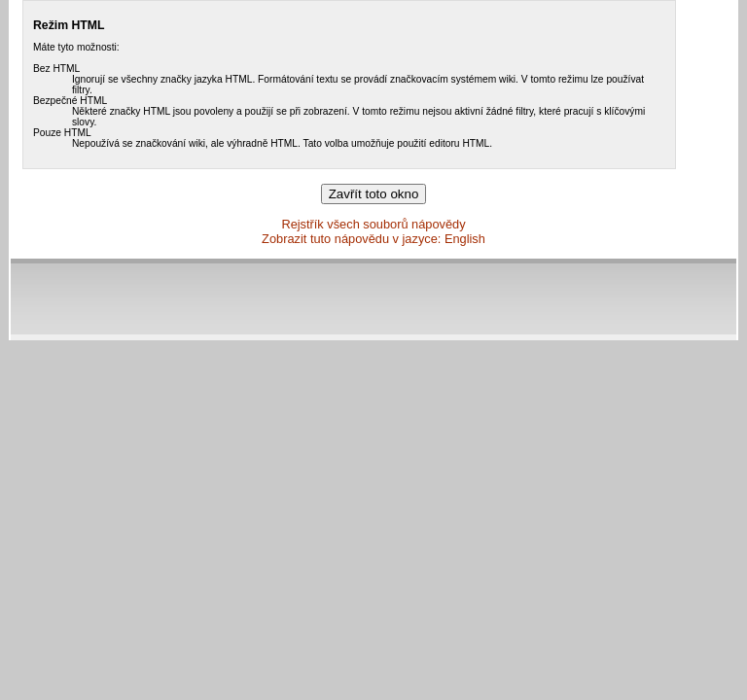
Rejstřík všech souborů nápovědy (373, 224)
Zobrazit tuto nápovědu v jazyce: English (373, 239)
